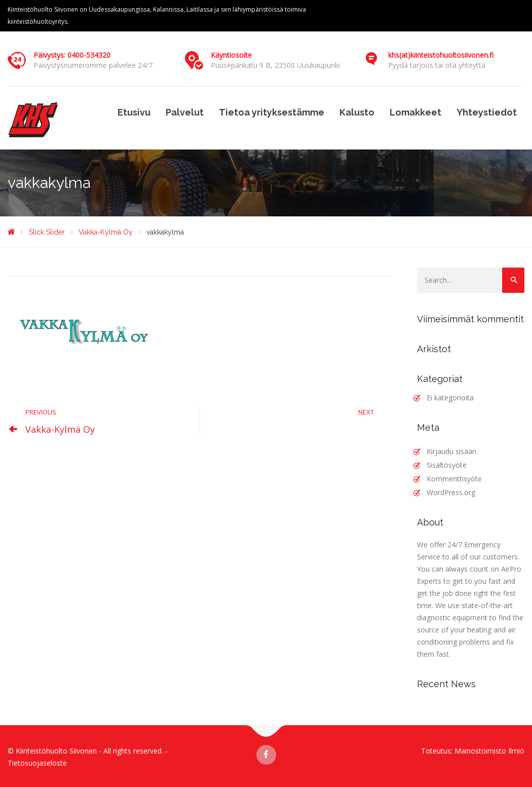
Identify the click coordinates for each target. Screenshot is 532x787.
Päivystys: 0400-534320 (72, 55)
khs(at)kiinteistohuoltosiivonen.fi (441, 55)
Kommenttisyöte (454, 479)
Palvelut (185, 112)
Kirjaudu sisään (451, 451)
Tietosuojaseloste (37, 763)
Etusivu (134, 112)
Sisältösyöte (447, 465)
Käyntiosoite (231, 55)
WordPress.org (451, 492)
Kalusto (357, 112)
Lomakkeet (415, 112)
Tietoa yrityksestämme (272, 112)
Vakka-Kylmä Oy (60, 429)
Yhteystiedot (487, 112)
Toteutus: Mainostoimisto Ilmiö (473, 751)
